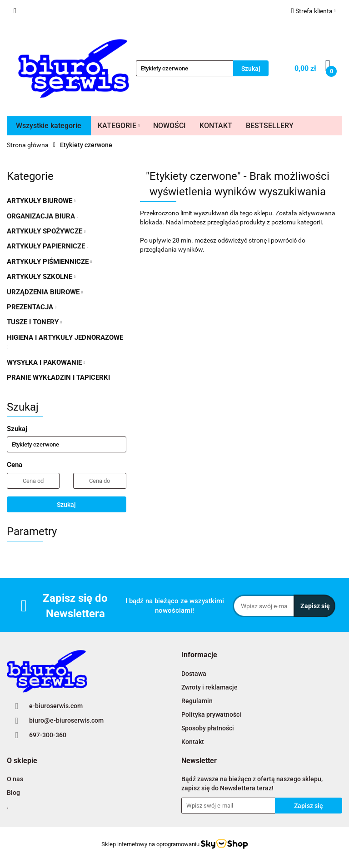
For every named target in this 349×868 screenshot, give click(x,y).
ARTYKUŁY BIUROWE (41, 201)
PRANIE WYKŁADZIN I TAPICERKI (58, 377)
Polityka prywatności (211, 714)
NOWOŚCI (170, 126)
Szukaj (66, 505)
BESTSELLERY (270, 126)
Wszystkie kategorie (49, 126)
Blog (13, 793)
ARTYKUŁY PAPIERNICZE (47, 246)
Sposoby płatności (208, 728)
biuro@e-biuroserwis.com (66, 720)
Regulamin (197, 701)
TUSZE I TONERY (34, 322)
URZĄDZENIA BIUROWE (45, 292)
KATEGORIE (119, 126)
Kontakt (193, 742)
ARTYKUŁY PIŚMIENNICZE (49, 262)
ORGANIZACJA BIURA (42, 216)
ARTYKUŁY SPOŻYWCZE (46, 231)
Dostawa (194, 674)
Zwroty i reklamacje (209, 687)
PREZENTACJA (32, 307)
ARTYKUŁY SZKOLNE (41, 277)
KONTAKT (216, 126)
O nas (15, 779)
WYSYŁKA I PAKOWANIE (46, 362)
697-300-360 (48, 735)
